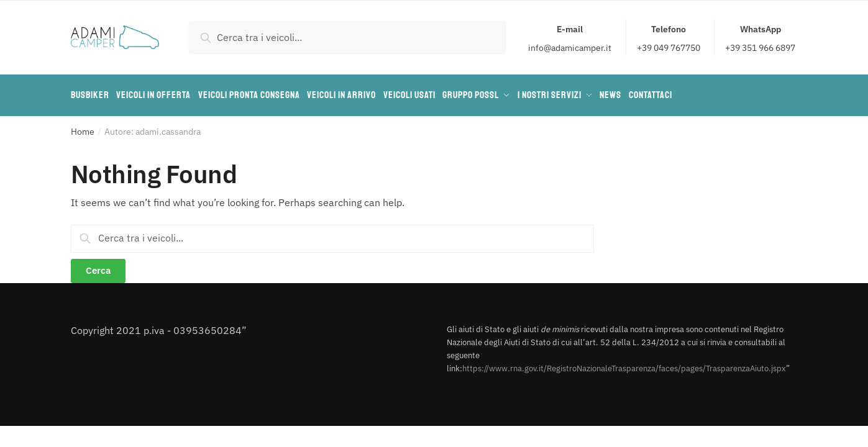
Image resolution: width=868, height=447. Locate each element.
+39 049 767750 (669, 38)
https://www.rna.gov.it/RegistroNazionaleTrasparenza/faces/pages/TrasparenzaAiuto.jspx (624, 364)
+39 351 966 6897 (760, 38)
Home (83, 127)
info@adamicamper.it (570, 38)
